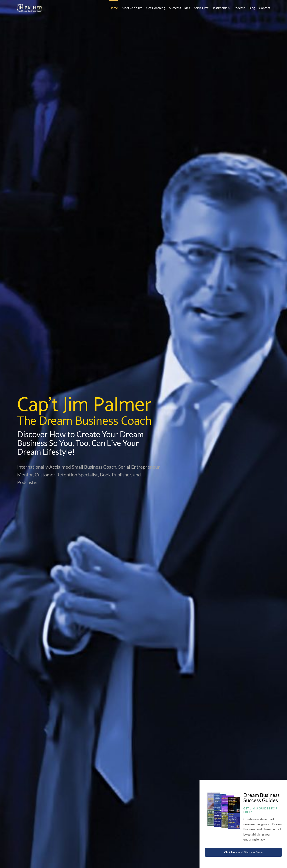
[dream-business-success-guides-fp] (224, 794)
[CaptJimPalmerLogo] (30, 6)
